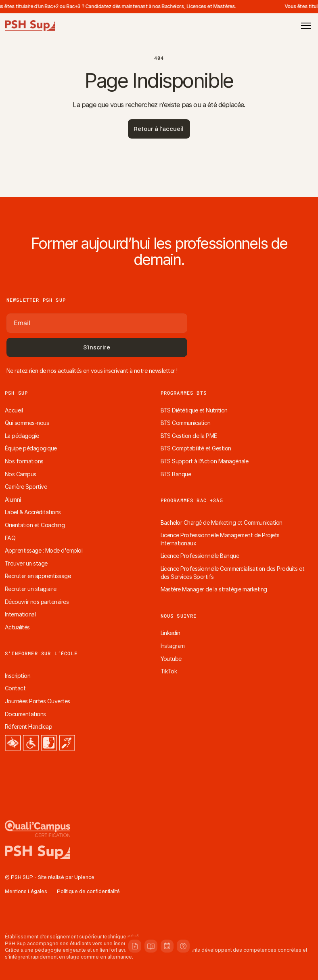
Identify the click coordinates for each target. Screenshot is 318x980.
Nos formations (24, 461)
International (20, 614)
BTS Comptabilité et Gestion (196, 448)
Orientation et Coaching (35, 525)
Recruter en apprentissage (38, 576)
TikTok (169, 671)
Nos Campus (21, 474)
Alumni (13, 499)
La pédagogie (22, 436)
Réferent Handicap (28, 727)
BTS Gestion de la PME (189, 436)
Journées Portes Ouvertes (38, 701)
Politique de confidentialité (88, 892)
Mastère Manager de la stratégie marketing (214, 589)
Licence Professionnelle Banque (200, 556)
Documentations (25, 714)
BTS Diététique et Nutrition (194, 410)
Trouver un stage (26, 563)
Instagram (173, 646)
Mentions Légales (26, 892)
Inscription (18, 676)
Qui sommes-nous (27, 423)
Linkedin (171, 633)
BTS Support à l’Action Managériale (205, 461)
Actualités (17, 627)
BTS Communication (186, 423)
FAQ (10, 538)
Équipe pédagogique (31, 448)
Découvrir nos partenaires (37, 602)
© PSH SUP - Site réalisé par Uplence (50, 878)
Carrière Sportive (26, 487)
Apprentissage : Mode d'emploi (44, 550)
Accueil (14, 410)
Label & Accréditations (33, 512)
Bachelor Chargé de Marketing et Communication (222, 523)
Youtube (171, 659)
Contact (15, 688)
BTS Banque (176, 474)
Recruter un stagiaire (30, 589)
